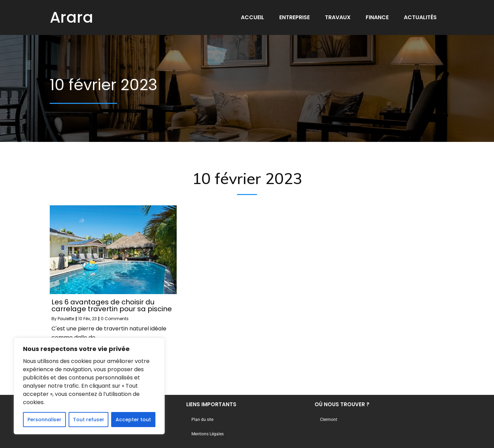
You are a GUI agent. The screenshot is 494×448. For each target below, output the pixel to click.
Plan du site (202, 420)
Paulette (66, 319)
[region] (89, 386)
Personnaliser (44, 420)
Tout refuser (89, 420)
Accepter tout (133, 420)
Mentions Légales (208, 434)
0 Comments (115, 319)
